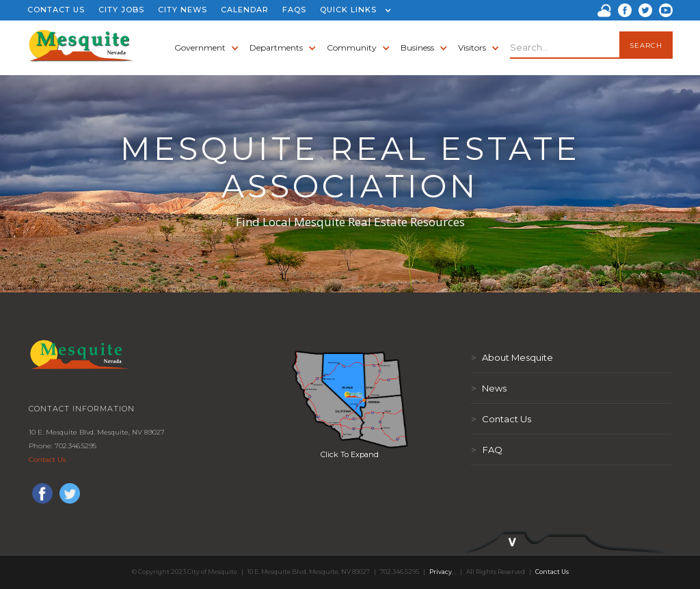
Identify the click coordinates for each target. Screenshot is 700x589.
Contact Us (47, 460)
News (489, 388)
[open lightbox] (350, 399)
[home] (82, 48)
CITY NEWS (183, 10)
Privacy (441, 572)
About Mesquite (512, 357)
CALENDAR (245, 10)
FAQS (294, 10)
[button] (352, 10)
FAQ (487, 450)
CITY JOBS (121, 10)
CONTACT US (56, 10)
